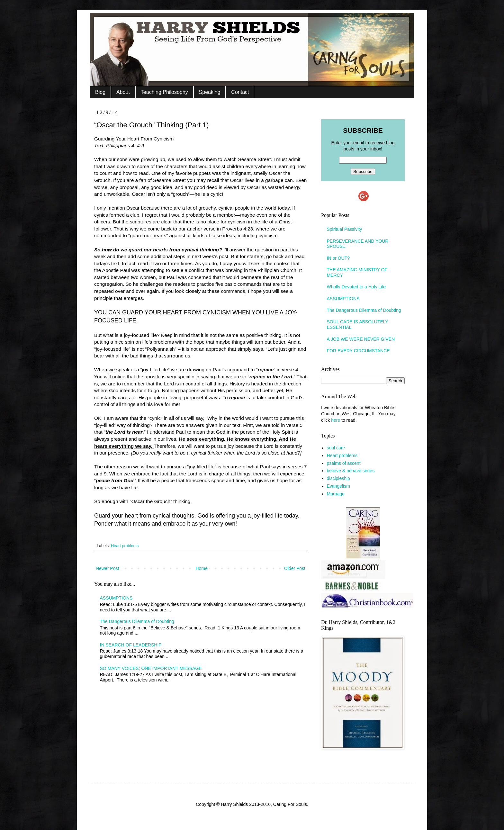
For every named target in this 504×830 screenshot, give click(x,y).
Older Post (295, 568)
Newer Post (107, 568)
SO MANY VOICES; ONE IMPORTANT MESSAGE (151, 668)
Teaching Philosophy (164, 92)
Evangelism (338, 486)
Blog (100, 92)
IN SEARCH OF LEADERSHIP (131, 645)
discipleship (338, 478)
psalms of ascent (344, 463)
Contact (240, 92)
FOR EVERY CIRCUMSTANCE (358, 351)
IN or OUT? (338, 258)
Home (201, 568)
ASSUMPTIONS (116, 598)
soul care (336, 448)
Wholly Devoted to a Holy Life (356, 287)
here (336, 420)
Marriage (336, 494)
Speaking (210, 92)
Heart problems (125, 546)
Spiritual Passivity (345, 229)
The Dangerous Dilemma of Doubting (137, 621)
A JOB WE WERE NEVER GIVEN (361, 339)
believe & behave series (351, 471)
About (123, 92)
